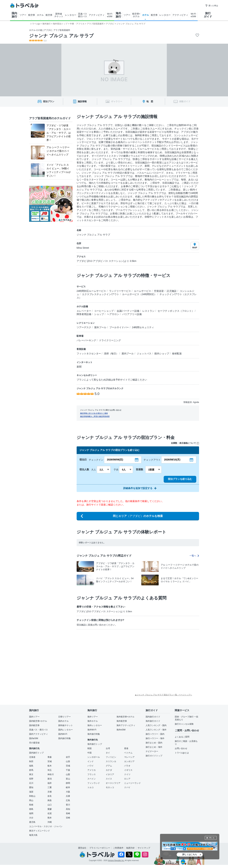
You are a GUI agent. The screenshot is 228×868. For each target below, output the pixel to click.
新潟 (50, 779)
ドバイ (127, 787)
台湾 (108, 748)
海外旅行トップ (95, 744)
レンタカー (71, 15)
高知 (68, 809)
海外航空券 (122, 721)
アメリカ (92, 770)
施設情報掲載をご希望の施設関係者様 (95, 416)
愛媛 (50, 809)
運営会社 (82, 848)
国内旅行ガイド (153, 717)
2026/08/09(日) (115, 460)
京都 (50, 792)
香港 (126, 748)
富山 (68, 779)
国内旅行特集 (64, 738)
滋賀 (31, 792)
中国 (89, 753)
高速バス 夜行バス (83, 15)
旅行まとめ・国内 (154, 743)
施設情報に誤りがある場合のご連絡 (94, 413)
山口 (50, 805)
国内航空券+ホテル (38, 721)
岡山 (31, 800)
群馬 (31, 770)
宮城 (50, 761)
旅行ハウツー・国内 (155, 734)
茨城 (68, 766)
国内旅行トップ (36, 753)
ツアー (23, 15)
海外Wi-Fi (92, 730)
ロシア (127, 779)
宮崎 (68, 818)
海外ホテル (93, 721)
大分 (31, 818)
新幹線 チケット (59, 15)
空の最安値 (34, 743)
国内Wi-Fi (63, 734)
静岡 (68, 783)
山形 (68, 761)
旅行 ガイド (208, 15)
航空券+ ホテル (136, 15)
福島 (31, 766)
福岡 (31, 813)
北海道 (32, 757)
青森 (50, 757)
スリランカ (111, 761)
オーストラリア (113, 783)
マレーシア (129, 757)
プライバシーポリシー (100, 848)
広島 (68, 800)
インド (91, 761)
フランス (92, 774)
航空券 (32, 15)
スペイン (92, 779)
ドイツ (127, 774)
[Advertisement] (98, 658)
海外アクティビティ (126, 725)
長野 (31, 779)
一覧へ (194, 556)
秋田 (31, 761)
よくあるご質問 (182, 737)
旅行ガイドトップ (154, 756)
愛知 (31, 787)
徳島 (31, 809)
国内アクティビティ (38, 734)
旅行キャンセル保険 (184, 724)
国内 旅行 (14, 15)
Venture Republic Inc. (116, 860)
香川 (68, 805)
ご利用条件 (118, 848)
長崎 (68, 813)
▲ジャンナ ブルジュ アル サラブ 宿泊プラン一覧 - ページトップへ (164, 695)
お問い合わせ (181, 748)
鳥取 (50, 800)
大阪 (68, 792)
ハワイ (91, 766)
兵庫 (68, 796)
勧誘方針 (131, 848)
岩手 (68, 757)
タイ (108, 753)
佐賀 (50, 813)
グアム (109, 766)
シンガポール (94, 757)
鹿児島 (32, 822)
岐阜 (68, 787)
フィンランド (94, 783)
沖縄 (50, 822)
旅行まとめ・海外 (154, 747)
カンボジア (129, 761)
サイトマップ (144, 848)
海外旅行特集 (94, 734)
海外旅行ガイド (153, 721)
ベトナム (128, 753)
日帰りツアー (64, 717)
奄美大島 (33, 835)
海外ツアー (93, 717)
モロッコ (110, 787)
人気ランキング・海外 (156, 730)
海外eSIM (121, 730)
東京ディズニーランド (40, 831)
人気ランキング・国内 (156, 725)
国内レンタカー (66, 730)
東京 (31, 774)
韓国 (89, 748)
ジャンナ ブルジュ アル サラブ (61, 36)
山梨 (68, 774)
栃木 (50, 766)
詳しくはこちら (190, 854)
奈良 (50, 796)
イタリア (110, 774)
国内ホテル (63, 721)
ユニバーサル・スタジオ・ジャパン (46, 826)
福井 (50, 783)
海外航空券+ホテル (125, 717)
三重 (50, 787)
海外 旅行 (118, 15)
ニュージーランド (132, 783)
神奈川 (51, 774)
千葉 (68, 770)
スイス (109, 779)
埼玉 (50, 770)
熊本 (50, 818)
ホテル (40, 15)
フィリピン (111, 757)
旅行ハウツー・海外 (155, 738)
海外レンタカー (95, 725)
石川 (31, 783)
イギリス (128, 770)
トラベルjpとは (182, 753)
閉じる (212, 838)
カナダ (109, 770)
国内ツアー (34, 717)
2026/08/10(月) (172, 460)
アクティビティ (97, 15)
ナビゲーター (152, 751)
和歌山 (32, 796)
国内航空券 (34, 725)
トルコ (91, 787)
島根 (31, 805)
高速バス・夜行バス (38, 730)
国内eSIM (34, 738)
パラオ (127, 766)
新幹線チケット (66, 725)
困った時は (212, 6)
